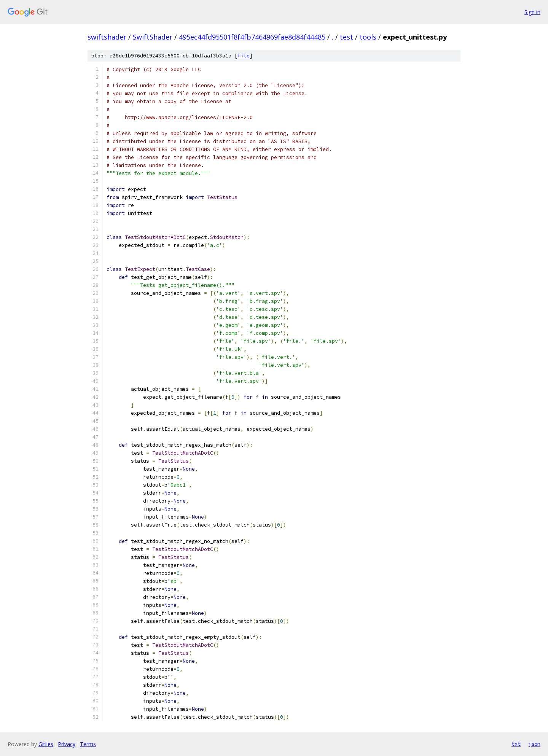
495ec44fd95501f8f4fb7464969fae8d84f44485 (252, 37)
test (346, 37)
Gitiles (46, 744)
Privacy (67, 744)
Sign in (532, 12)
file (244, 56)
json (534, 744)
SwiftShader (153, 37)
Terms (88, 744)
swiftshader (107, 37)
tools (368, 37)
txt (516, 744)
